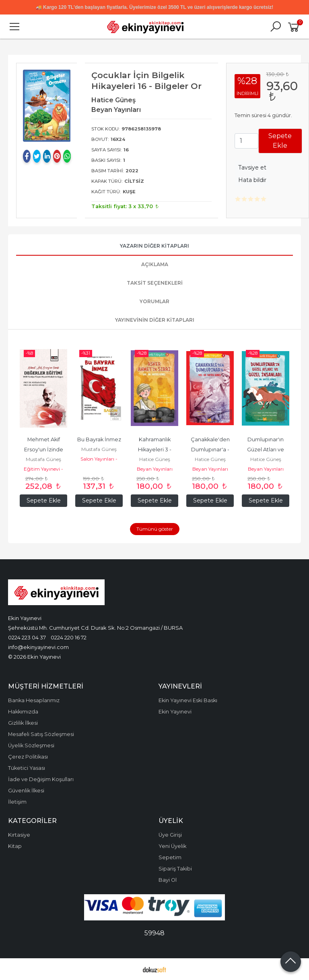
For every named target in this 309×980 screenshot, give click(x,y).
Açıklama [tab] (155, 264)
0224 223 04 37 (27, 637)
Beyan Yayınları (155, 469)
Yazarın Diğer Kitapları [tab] (154, 246)
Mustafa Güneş (43, 459)
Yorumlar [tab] (154, 301)
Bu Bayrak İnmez (99, 439)
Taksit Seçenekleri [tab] (155, 283)
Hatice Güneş (155, 459)
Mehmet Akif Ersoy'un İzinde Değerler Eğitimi (44, 450)
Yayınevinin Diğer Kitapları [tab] (155, 320)
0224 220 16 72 (69, 637)
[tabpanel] (47, 106)
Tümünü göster (155, 529)
